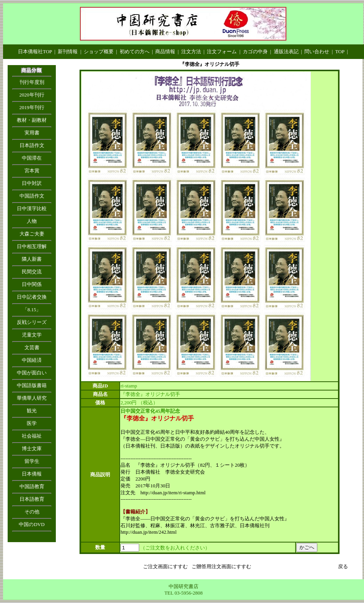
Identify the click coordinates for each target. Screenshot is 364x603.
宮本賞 (32, 171)
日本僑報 (32, 474)
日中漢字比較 (32, 208)
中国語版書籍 (32, 385)
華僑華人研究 (32, 398)
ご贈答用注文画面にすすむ (221, 566)
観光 (32, 411)
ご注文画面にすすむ (165, 566)
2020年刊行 (32, 95)
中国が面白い (32, 373)
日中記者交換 (32, 297)
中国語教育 (32, 486)
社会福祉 (32, 436)
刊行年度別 (32, 82)
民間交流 (32, 272)
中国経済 (32, 360)
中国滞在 (32, 158)
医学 (32, 423)
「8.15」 (32, 310)
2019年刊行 (32, 107)
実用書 (32, 133)
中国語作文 (32, 196)
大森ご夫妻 (32, 234)
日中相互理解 (32, 246)
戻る (343, 566)
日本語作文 (32, 145)
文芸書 (32, 347)
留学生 (32, 461)
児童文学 (32, 335)
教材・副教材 (32, 120)
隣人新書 (32, 259)
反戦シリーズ (32, 322)
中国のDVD (32, 524)
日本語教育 (32, 499)
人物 (32, 221)
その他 (32, 512)
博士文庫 (32, 449)
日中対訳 (32, 183)
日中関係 (32, 284)
